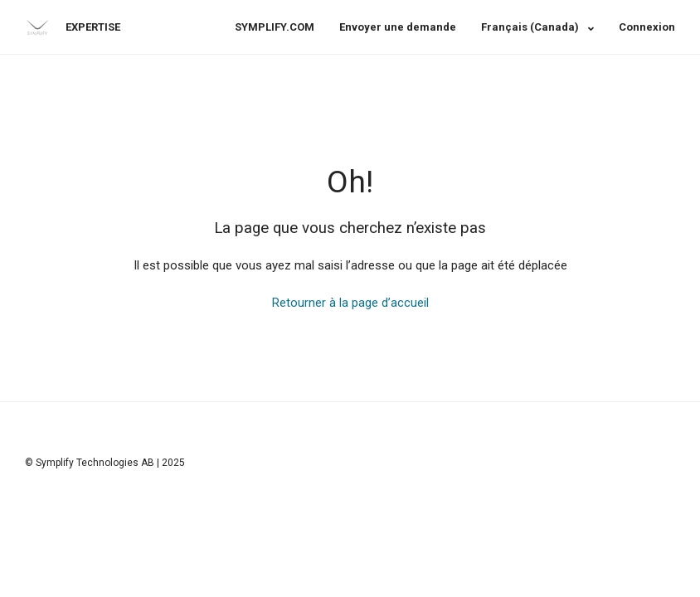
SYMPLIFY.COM (275, 27)
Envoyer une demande (398, 27)
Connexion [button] (647, 27)
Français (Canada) (531, 27)
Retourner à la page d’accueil (350, 303)
